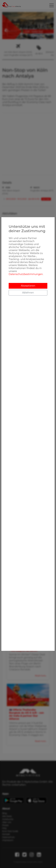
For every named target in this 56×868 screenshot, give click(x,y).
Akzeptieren (28, 286)
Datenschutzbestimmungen (26, 274)
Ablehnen (28, 293)
